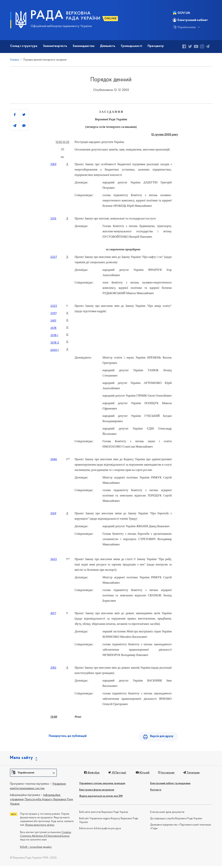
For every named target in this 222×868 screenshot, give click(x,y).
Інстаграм (165, 775)
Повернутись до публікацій (68, 736)
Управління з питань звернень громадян (102, 786)
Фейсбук (91, 775)
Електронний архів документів (167, 814)
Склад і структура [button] (24, 46)
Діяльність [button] (108, 46)
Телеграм (189, 775)
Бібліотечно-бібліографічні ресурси (100, 831)
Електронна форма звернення (97, 792)
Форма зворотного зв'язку (40, 827)
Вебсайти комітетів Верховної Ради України (104, 814)
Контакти (156, 792)
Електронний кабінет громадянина (170, 786)
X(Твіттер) (116, 775)
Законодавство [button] (84, 46)
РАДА (47, 16)
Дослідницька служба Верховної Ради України (176, 820)
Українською (184, 27)
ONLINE (111, 19)
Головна (15, 60)
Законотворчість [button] (55, 46)
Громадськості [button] (131, 46)
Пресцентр (156, 46)
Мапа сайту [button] (22, 760)
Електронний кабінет (190, 20)
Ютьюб (142, 775)
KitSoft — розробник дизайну (36, 849)
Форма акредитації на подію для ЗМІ (101, 798)
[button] (33, 775)
